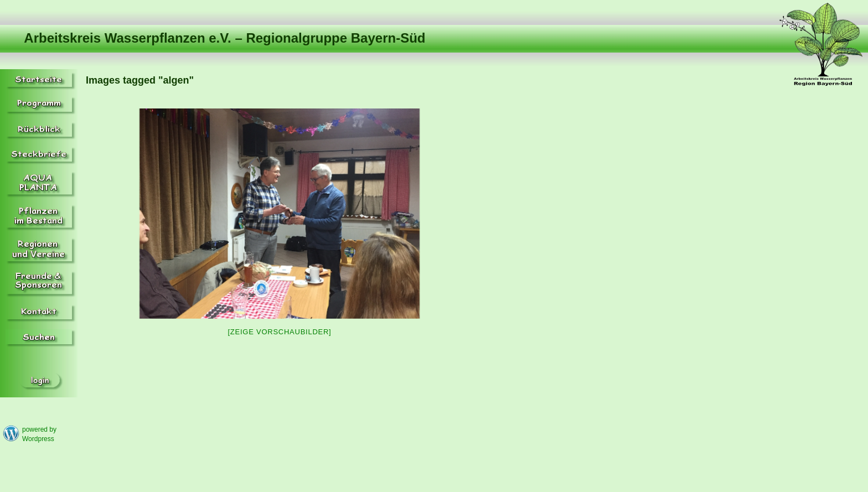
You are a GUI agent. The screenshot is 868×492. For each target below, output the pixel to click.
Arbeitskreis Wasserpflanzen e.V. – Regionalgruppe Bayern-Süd (224, 38)
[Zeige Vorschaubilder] (280, 332)
